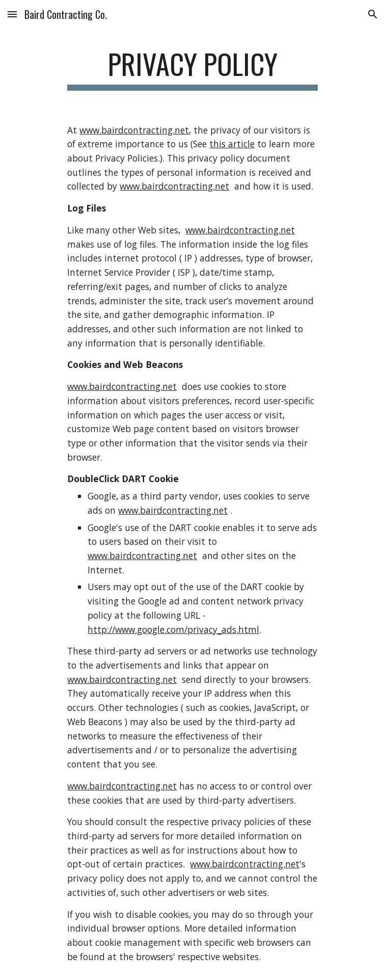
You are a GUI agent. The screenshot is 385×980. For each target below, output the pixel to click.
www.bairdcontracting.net (134, 130)
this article (232, 144)
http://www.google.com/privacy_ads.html (173, 629)
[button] (12, 14)
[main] (192, 69)
